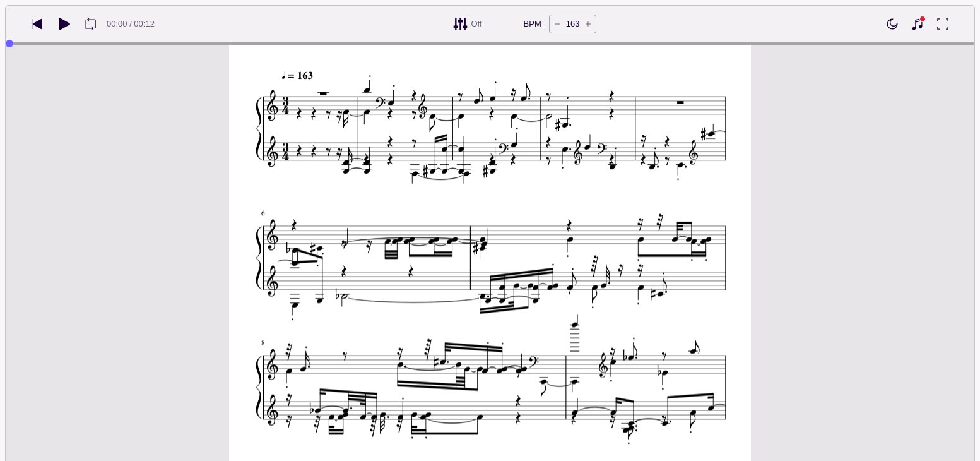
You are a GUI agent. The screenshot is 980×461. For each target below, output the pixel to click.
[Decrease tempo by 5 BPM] (557, 24)
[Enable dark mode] (892, 24)
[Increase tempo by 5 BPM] (588, 24)
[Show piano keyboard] (918, 24)
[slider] (9, 44)
